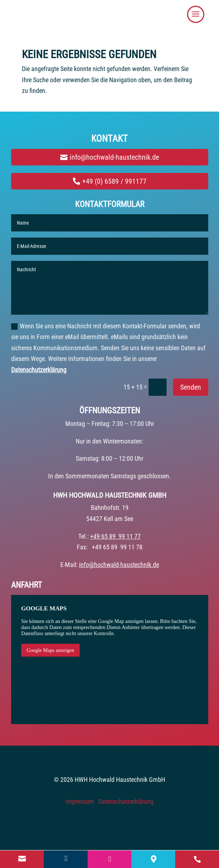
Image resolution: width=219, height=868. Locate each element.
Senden (191, 387)
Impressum (80, 801)
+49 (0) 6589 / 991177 (114, 181)
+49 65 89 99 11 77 (115, 536)
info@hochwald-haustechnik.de (114, 157)
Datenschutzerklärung (39, 370)
